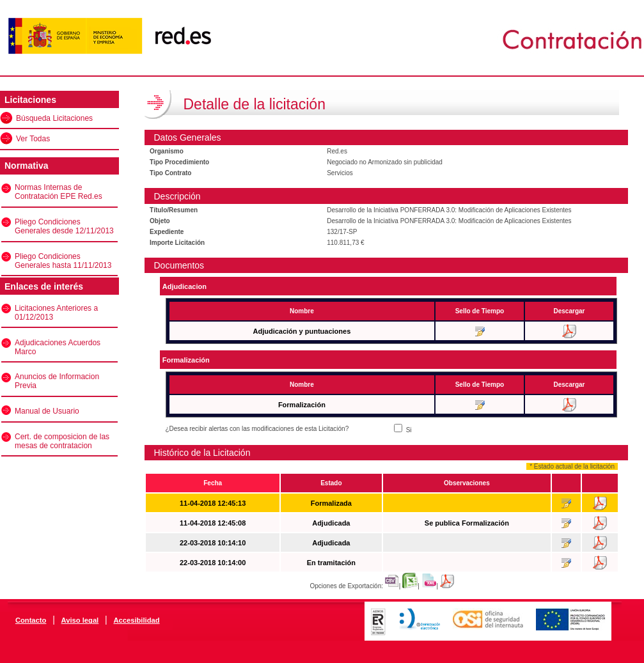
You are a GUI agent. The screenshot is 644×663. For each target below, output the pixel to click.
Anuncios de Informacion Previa (57, 381)
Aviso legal (80, 620)
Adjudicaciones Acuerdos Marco (58, 347)
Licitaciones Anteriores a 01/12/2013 (56, 313)
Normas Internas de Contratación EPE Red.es (59, 192)
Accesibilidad (136, 620)
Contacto (31, 620)
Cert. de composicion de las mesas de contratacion (62, 441)
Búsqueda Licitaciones (54, 118)
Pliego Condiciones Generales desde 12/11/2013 (64, 226)
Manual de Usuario (47, 411)
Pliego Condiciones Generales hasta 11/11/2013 (63, 261)
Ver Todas (33, 139)
